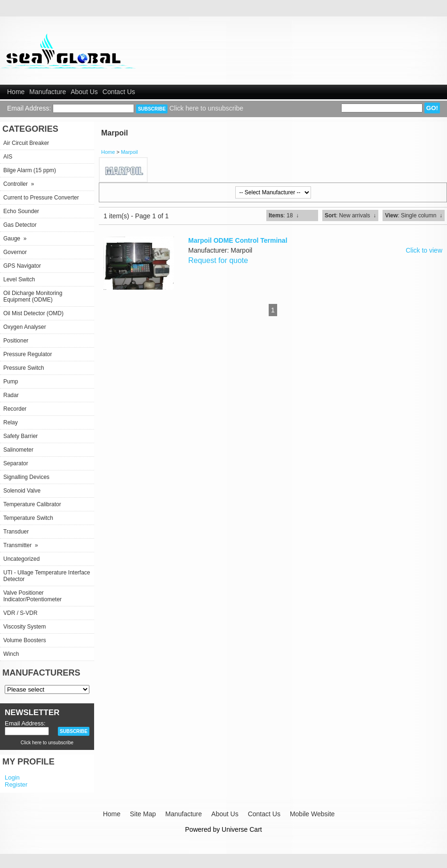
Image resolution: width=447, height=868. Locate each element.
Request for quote (218, 260)
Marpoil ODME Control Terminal (238, 240)
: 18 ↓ (284, 215)
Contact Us (119, 92)
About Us (84, 92)
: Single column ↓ (414, 215)
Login (12, 777)
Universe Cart (242, 829)
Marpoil (129, 152)
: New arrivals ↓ (350, 215)
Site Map (143, 814)
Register (16, 784)
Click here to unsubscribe (206, 108)
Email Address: (29, 108)
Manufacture (48, 92)
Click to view (424, 250)
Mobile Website (312, 814)
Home (16, 92)
